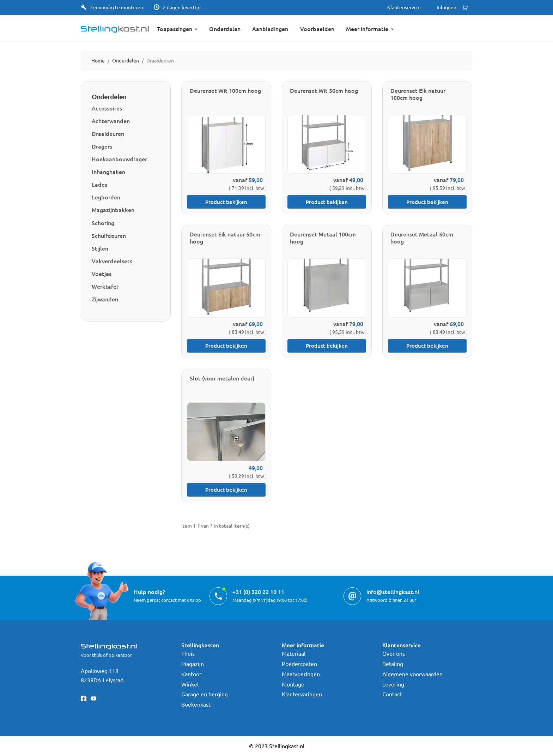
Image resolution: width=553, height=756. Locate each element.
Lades (99, 184)
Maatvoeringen (301, 674)
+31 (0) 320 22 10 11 (258, 592)
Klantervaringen (302, 694)
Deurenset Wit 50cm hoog (324, 90)
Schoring (103, 223)
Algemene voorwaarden (412, 674)
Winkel (190, 684)
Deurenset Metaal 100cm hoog (323, 238)
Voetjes (102, 274)
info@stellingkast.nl (393, 592)
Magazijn (193, 664)
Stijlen (100, 248)
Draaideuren (108, 133)
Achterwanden (111, 121)
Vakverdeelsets (112, 261)
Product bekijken (226, 202)
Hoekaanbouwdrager (119, 159)
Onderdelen (109, 97)
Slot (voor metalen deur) (222, 378)
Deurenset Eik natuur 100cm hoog (418, 94)
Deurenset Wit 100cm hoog (225, 90)
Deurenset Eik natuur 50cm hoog (225, 238)
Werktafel (105, 286)
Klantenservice (404, 7)
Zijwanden (105, 299)
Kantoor (191, 674)
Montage (293, 684)
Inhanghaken (108, 172)
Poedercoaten (299, 664)
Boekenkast (196, 704)
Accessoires (107, 108)
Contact (392, 694)
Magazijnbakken (113, 210)
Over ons (394, 653)
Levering (393, 684)
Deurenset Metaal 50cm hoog (422, 238)
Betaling (393, 664)
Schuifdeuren (109, 235)
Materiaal (294, 653)
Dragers (102, 146)
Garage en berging (205, 694)
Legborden (106, 197)
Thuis (188, 653)
